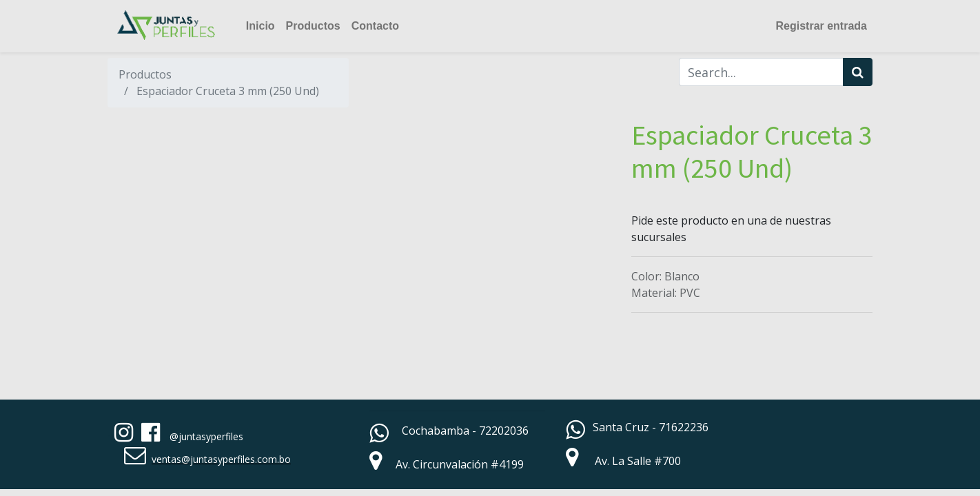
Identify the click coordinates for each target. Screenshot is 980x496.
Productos (145, 74)
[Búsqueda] (858, 72)
